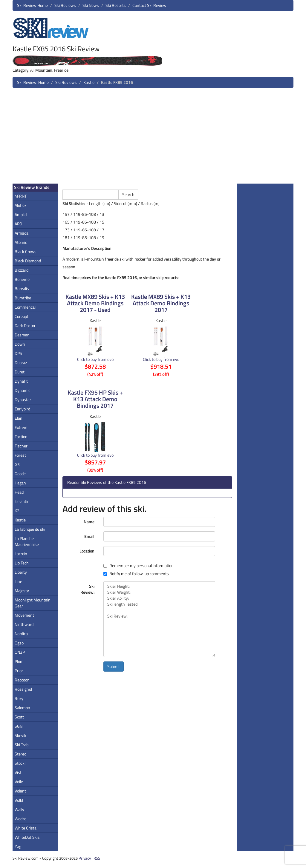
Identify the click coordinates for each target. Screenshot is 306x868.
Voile (19, 782)
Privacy (85, 858)
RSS (97, 858)
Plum (19, 661)
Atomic (21, 242)
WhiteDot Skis (27, 837)
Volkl (19, 800)
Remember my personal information (139, 566)
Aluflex (20, 205)
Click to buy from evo (95, 359)
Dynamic (22, 390)
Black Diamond (28, 261)
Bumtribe (23, 298)
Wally (19, 809)
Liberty (21, 572)
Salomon (22, 708)
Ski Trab (22, 745)
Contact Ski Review (149, 5)
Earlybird (22, 409)
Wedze (20, 819)
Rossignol (23, 689)
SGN (19, 726)
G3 (17, 464)
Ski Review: (87, 589)
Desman (22, 335)
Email (89, 536)
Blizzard (22, 270)
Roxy (19, 698)
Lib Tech (22, 563)
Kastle (89, 82)
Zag (18, 846)
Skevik (20, 735)
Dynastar (23, 400)
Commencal (25, 307)
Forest (20, 455)
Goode (20, 474)
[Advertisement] (153, 138)
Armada (22, 233)
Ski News (91, 5)
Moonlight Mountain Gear (33, 603)
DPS (18, 353)
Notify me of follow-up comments (136, 574)
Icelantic (22, 501)
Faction (21, 437)
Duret (20, 372)
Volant (20, 791)
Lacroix (21, 554)
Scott (19, 717)
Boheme (22, 279)
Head (19, 492)
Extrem (21, 427)
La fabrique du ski (30, 529)
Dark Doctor (25, 325)
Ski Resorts (116, 5)
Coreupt (22, 316)
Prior (19, 671)
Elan (19, 418)
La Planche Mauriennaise (27, 541)
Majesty (22, 591)
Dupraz (21, 363)
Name (89, 522)
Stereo (20, 754)
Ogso (19, 643)
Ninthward (24, 624)
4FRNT (21, 196)
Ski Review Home (32, 5)
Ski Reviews (65, 5)
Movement (24, 615)
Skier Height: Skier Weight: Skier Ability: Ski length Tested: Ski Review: (159, 619)
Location (87, 551)
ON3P (20, 652)
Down (20, 344)
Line (18, 581)
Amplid (21, 214)
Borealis (22, 288)
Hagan (20, 483)
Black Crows (26, 251)
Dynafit (21, 381)
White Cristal (26, 828)
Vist (18, 772)
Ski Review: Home (33, 82)
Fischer (21, 446)
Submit (114, 666)
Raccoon (22, 680)
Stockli (20, 763)
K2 (17, 511)
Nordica (21, 634)
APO (18, 224)
